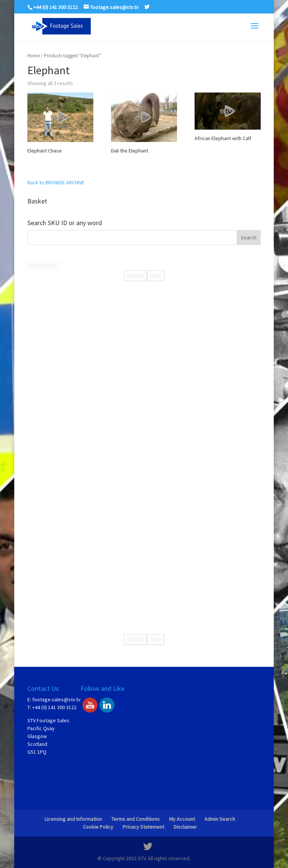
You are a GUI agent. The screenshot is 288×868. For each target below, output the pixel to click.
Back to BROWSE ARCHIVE (56, 182)
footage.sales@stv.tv (56, 699)
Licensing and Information (73, 819)
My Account (182, 819)
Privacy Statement (143, 827)
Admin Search (220, 819)
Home (34, 56)
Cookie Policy (98, 827)
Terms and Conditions (136, 819)
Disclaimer (185, 827)
